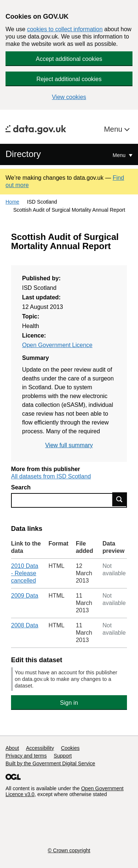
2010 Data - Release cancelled (25, 573)
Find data (120, 499)
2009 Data (25, 596)
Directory (23, 154)
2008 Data (25, 625)
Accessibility (40, 748)
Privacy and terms (26, 756)
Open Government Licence (57, 345)
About (12, 748)
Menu (114, 129)
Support (63, 756)
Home (12, 202)
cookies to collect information (65, 29)
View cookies (69, 97)
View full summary (69, 445)
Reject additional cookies (69, 79)
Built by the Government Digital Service (50, 763)
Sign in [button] (69, 703)
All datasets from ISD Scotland (51, 476)
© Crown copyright (69, 850)
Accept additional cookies (69, 59)
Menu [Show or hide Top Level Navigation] (120, 155)
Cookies (70, 748)
